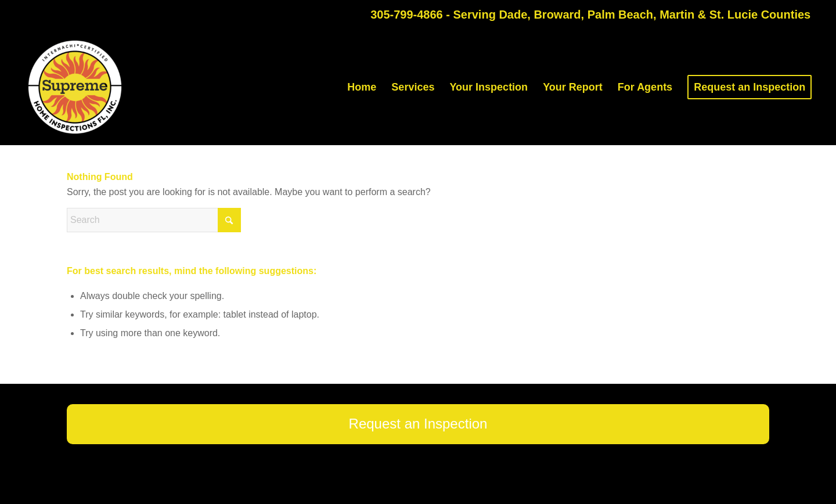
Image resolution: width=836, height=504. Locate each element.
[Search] (154, 220)
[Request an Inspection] (418, 424)
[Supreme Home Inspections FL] (75, 87)
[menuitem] (362, 87)
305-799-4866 (407, 15)
